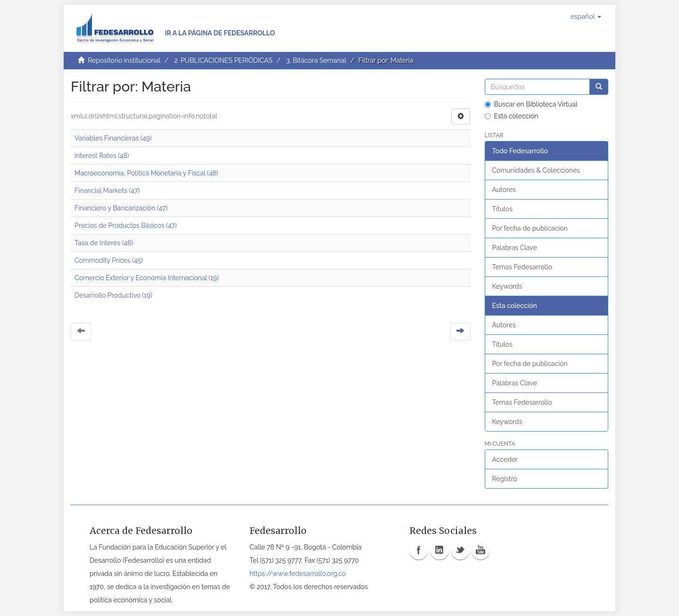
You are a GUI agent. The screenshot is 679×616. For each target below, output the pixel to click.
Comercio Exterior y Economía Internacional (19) (147, 278)
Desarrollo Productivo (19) (113, 295)
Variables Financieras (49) (113, 138)
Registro (505, 479)
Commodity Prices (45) (109, 260)
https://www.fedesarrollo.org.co (298, 574)
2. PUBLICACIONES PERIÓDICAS (223, 60)
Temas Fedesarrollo (522, 267)
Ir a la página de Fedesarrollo (220, 33)
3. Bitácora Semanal (316, 60)
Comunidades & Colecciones (536, 170)
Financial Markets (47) (107, 191)
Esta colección (512, 116)
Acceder (505, 459)
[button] (586, 17)
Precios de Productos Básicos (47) (126, 225)
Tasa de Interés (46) (104, 243)
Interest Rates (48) (102, 156)
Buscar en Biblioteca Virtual (531, 104)
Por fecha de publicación (530, 228)
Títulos (502, 209)
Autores (504, 190)
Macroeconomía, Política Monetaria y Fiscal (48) (146, 173)
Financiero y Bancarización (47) (121, 208)
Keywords (507, 286)
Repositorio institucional (124, 60)
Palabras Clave (515, 248)
